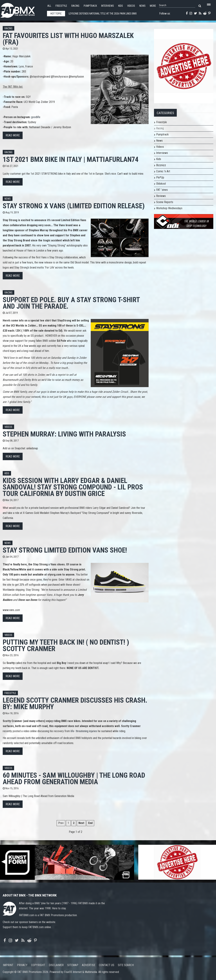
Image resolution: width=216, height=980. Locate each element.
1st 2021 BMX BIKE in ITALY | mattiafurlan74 (71, 159)
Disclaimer (56, 965)
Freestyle (61, 6)
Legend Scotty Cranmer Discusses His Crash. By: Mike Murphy (75, 703)
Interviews (108, 6)
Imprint (8, 965)
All (49, 6)
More (153, 6)
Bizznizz (161, 165)
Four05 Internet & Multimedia (81, 972)
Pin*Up (160, 177)
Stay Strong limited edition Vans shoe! (65, 550)
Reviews (161, 196)
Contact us (107, 965)
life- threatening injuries (84, 731)
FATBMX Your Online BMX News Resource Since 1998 (22, 9)
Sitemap (73, 965)
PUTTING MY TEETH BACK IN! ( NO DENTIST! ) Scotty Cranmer (66, 645)
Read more (13, 135)
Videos (131, 6)
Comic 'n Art (163, 171)
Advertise (89, 965)
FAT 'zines (162, 190)
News (142, 6)
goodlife (36, 117)
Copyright (38, 965)
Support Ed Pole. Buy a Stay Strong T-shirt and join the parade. (71, 303)
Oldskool (161, 184)
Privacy (22, 965)
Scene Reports (165, 202)
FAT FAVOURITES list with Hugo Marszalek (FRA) (68, 39)
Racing (75, 6)
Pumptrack (90, 6)
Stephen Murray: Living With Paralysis (64, 434)
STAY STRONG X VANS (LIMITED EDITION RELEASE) (74, 206)
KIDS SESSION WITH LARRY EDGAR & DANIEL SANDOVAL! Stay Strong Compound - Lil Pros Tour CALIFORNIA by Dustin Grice (73, 487)
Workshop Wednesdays (169, 208)
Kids (121, 6)
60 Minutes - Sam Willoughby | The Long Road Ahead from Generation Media (74, 778)
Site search (126, 965)
